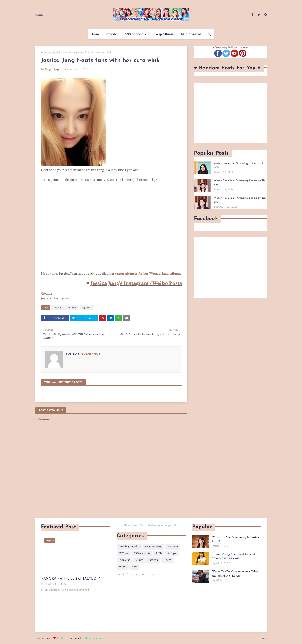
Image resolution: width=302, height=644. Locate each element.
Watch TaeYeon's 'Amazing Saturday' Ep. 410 (240, 183)
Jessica (58, 308)
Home (39, 15)
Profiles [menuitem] (112, 34)
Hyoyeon (173, 547)
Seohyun (172, 553)
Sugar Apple (53, 69)
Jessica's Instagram (55, 298)
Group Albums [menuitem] (164, 34)
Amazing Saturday (129, 547)
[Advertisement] (230, 113)
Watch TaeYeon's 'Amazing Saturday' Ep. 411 (236, 539)
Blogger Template (95, 638)
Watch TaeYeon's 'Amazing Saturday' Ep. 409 (240, 165)
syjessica (56, 53)
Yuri (134, 567)
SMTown (124, 553)
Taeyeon (153, 560)
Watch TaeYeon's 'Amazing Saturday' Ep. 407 (240, 200)
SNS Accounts (142, 553)
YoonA (123, 567)
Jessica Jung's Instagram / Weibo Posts (136, 283)
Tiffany (167, 560)
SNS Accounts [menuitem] (136, 34)
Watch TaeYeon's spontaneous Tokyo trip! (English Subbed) (235, 574)
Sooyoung (124, 560)
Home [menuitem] (95, 34)
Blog (63, 638)
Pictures (72, 308)
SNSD (159, 553)
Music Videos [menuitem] (191, 34)
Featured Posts (154, 547)
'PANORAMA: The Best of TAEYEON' (70, 579)
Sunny (139, 560)
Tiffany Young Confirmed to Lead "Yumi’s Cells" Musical (234, 557)
